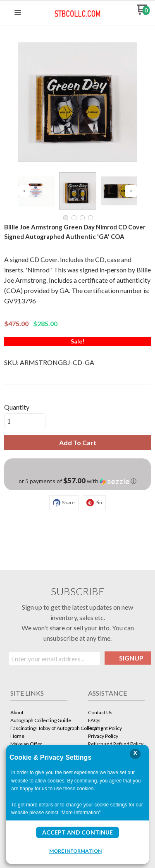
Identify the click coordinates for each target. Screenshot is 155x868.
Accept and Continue (77, 832)
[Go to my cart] (143, 13)
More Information (75, 851)
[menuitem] (39, 713)
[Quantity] (25, 421)
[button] (18, 13)
